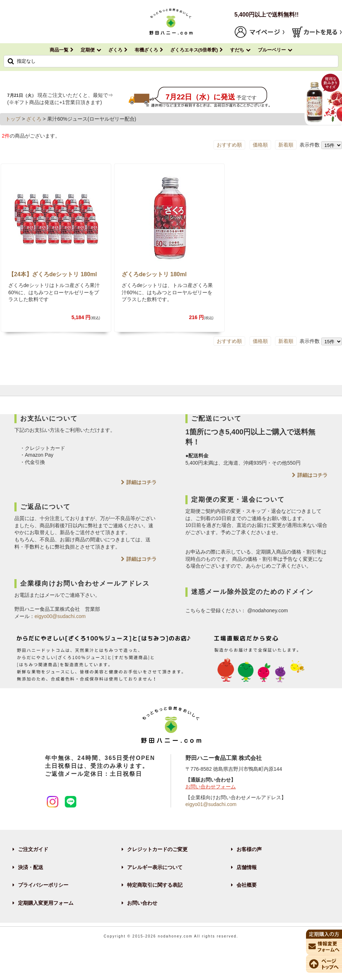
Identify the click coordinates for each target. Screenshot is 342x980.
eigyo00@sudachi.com (60, 616)
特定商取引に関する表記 (155, 885)
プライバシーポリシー (43, 885)
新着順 (286, 145)
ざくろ (115, 50)
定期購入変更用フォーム (46, 903)
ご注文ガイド (33, 849)
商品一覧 (59, 50)
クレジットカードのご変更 (157, 849)
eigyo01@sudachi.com (211, 804)
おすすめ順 (229, 145)
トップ (13, 119)
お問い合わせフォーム (211, 787)
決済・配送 (31, 867)
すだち (237, 50)
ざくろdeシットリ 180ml (154, 274)
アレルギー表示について (155, 867)
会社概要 (247, 885)
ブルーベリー (272, 50)
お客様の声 (249, 849)
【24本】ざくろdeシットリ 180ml (53, 274)
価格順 (260, 145)
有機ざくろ (146, 50)
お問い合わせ (142, 903)
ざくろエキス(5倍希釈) (194, 50)
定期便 (88, 50)
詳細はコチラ (141, 482)
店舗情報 (247, 867)
